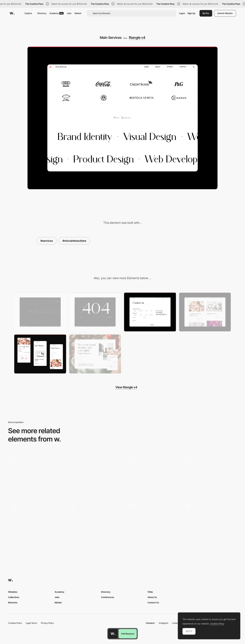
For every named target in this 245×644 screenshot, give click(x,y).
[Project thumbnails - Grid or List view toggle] (151, 476)
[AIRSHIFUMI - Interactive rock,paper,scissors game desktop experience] (209, 475)
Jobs (69, 13)
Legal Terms (31, 623)
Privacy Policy (47, 623)
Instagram (164, 623)
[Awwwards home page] (113, 634)
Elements (13, 602)
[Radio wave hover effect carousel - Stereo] (36, 521)
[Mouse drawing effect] (94, 521)
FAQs (150, 592)
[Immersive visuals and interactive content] (36, 476)
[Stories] (205, 312)
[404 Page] (95, 312)
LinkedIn (176, 623)
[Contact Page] (150, 312)
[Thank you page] (40, 312)
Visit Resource (128, 634)
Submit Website (225, 13)
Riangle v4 (137, 38)
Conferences (108, 597)
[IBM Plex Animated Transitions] (209, 521)
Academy (57, 13)
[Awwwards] (12, 13)
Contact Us (153, 602)
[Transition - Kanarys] (151, 521)
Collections (14, 597)
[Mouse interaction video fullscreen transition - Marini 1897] (94, 475)
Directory (42, 13)
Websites (13, 592)
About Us (152, 597)
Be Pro (206, 13)
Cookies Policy (15, 623)
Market (78, 13)
